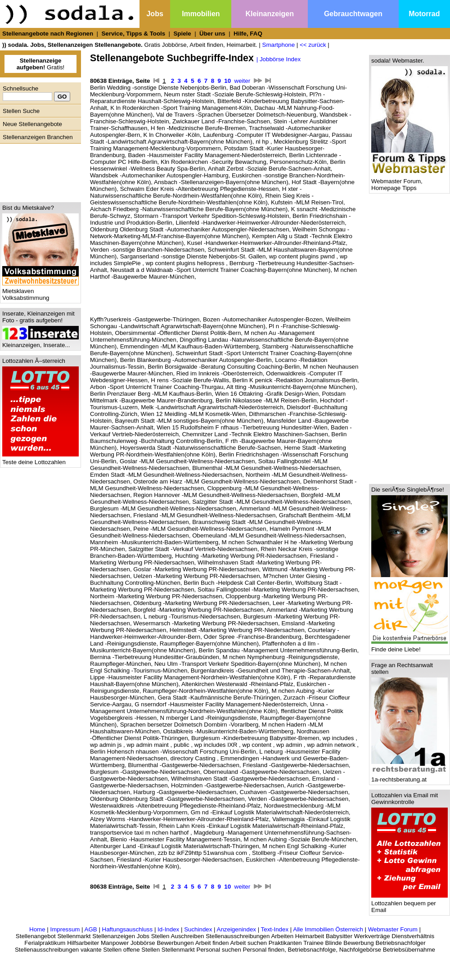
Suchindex (198, 929)
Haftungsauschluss (128, 929)
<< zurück (313, 45)
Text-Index (275, 929)
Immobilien (201, 14)
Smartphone (279, 45)
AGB (91, 929)
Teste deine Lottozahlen (40, 459)
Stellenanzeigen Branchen (38, 137)
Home (37, 929)
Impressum (65, 929)
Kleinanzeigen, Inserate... (40, 342)
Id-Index (168, 929)
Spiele (182, 34)
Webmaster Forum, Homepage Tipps (409, 182)
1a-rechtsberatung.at (409, 777)
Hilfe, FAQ (248, 34)
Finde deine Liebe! (409, 647)
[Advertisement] (38, 171)
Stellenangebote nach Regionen (48, 34)
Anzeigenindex (236, 929)
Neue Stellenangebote (32, 124)
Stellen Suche (21, 111)
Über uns (212, 34)
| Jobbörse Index (279, 59)
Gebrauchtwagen (353, 14)
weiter (243, 81)
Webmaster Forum (393, 929)
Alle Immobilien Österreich (328, 929)
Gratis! (41, 64)
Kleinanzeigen (270, 14)
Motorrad (424, 14)
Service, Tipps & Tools (133, 34)
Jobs (155, 14)
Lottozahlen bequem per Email (409, 904)
